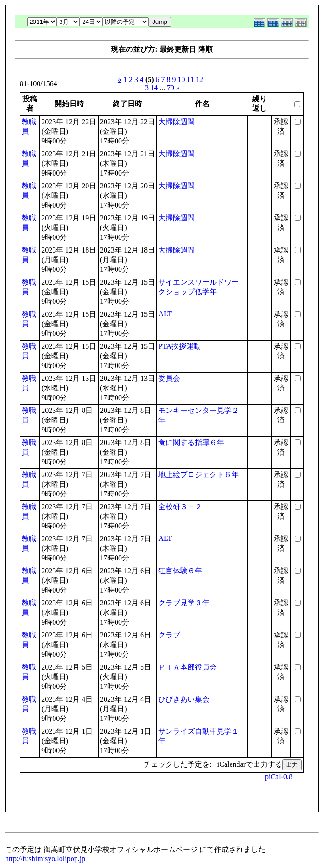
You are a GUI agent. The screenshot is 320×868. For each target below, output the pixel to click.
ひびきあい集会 (184, 699)
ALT (165, 314)
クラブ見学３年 (184, 603)
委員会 (169, 378)
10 (182, 80)
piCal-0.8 (279, 777)
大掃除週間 (177, 122)
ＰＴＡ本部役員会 (188, 667)
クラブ (169, 635)
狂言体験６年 (180, 571)
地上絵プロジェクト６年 (199, 475)
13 (145, 88)
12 (199, 80)
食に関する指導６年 (191, 442)
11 (190, 80)
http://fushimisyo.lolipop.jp (45, 859)
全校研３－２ (180, 507)
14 (154, 88)
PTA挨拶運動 (179, 346)
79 (171, 88)
